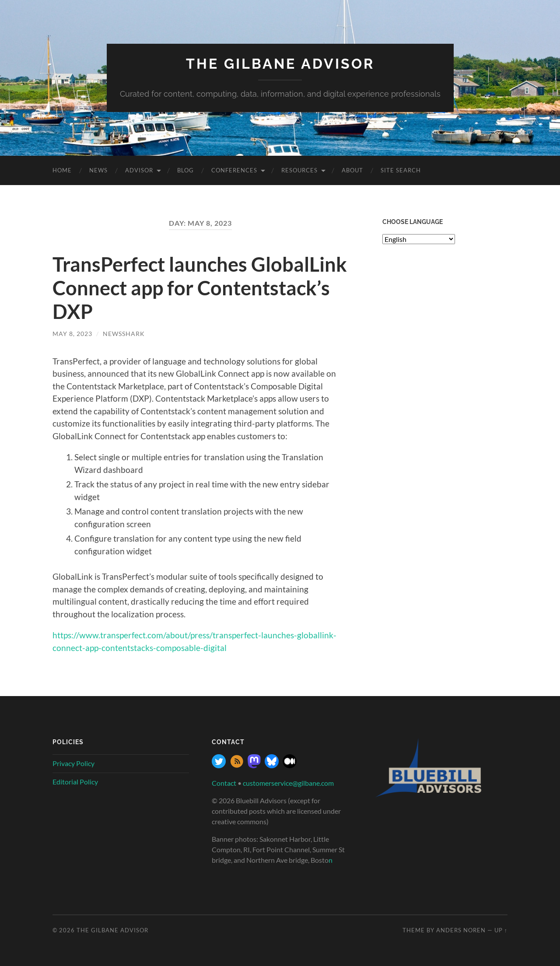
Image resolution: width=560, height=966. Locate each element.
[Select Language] (419, 239)
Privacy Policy (73, 763)
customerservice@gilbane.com (288, 783)
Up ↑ (501, 930)
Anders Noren (461, 930)
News (98, 170)
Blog (185, 170)
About (352, 170)
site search (401, 170)
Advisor (139, 170)
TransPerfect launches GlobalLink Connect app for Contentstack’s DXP (200, 288)
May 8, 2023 (72, 334)
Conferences (234, 170)
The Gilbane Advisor (280, 64)
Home (62, 170)
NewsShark (124, 334)
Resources (299, 170)
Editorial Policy (75, 782)
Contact (224, 783)
